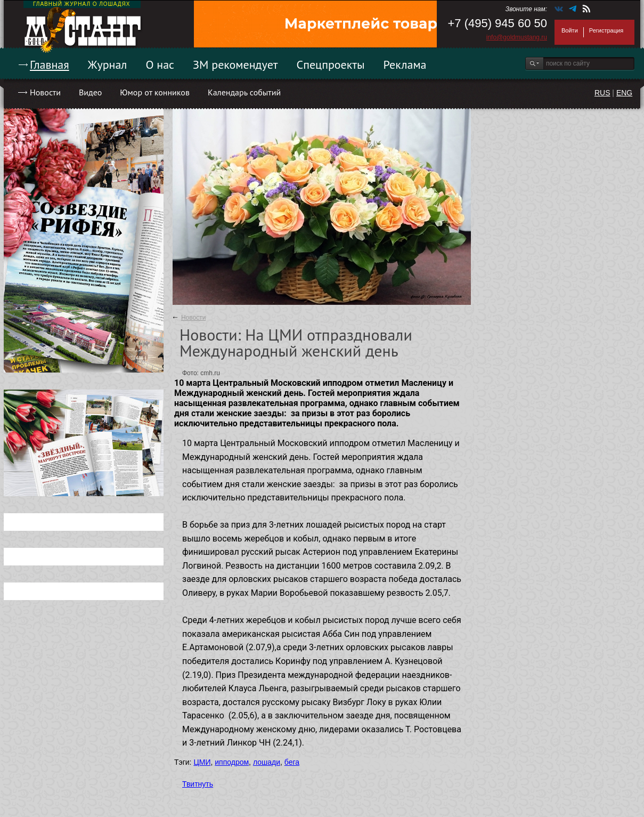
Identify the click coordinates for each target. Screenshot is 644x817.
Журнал (108, 64)
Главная (50, 64)
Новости (45, 92)
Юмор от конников (155, 92)
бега (292, 762)
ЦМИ (202, 762)
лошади (267, 762)
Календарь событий (244, 92)
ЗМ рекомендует (235, 64)
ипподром (232, 762)
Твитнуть (198, 784)
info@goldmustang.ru (517, 37)
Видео (90, 92)
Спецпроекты (331, 64)
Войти (570, 30)
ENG (624, 93)
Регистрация (606, 30)
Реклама (405, 64)
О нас (160, 64)
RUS (602, 93)
